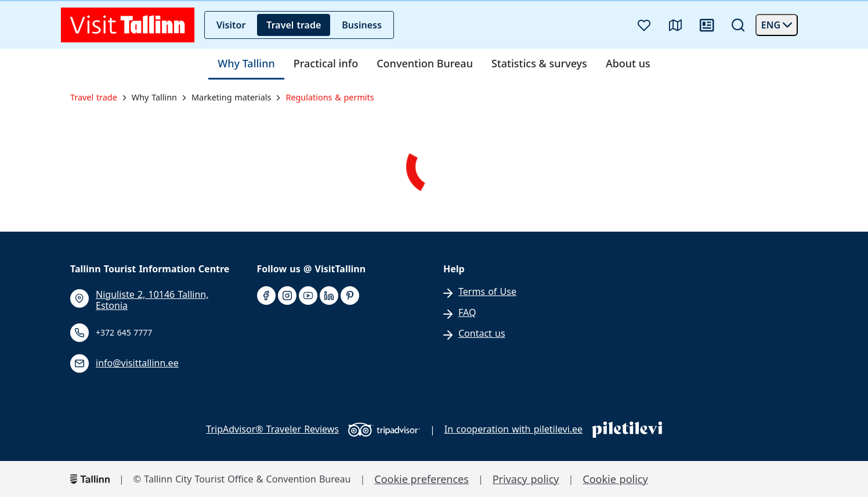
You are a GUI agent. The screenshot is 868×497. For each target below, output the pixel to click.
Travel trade (294, 25)
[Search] (738, 25)
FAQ (467, 313)
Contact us (482, 334)
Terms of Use (487, 292)
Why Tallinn (246, 64)
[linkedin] (329, 296)
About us (628, 64)
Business (362, 25)
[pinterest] (350, 296)
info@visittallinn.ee (137, 363)
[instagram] (287, 296)
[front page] (128, 25)
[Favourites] (644, 25)
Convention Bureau (425, 64)
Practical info (326, 64)
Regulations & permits (330, 98)
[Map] (675, 25)
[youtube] (308, 296)
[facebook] (266, 296)
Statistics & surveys (539, 64)
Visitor (231, 25)
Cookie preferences (422, 479)
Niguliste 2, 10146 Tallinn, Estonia (152, 300)
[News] (707, 25)
